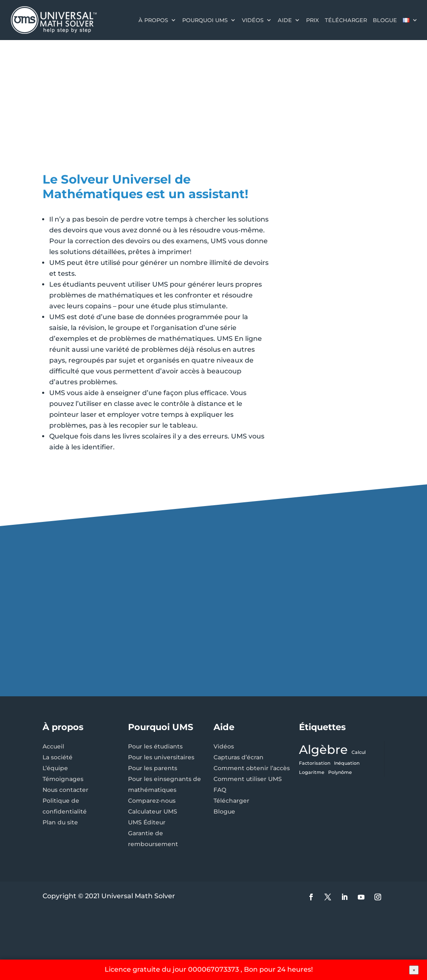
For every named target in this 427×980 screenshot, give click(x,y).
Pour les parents (153, 768)
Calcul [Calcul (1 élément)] (359, 752)
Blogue (385, 20)
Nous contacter (65, 790)
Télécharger (346, 20)
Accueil (53, 746)
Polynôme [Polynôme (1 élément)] (340, 772)
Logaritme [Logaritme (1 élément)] (312, 772)
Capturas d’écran (239, 757)
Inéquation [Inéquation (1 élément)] (347, 763)
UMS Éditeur (147, 822)
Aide (285, 20)
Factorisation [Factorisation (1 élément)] (315, 763)
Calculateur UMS (153, 811)
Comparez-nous (152, 801)
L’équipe (55, 768)
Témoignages (63, 779)
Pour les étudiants (155, 746)
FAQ (220, 790)
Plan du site (60, 822)
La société (58, 757)
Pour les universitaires (161, 757)
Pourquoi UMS (205, 20)
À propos (153, 20)
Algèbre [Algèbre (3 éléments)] (323, 749)
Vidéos (253, 20)
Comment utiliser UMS (248, 779)
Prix (313, 20)
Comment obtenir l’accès (252, 768)
